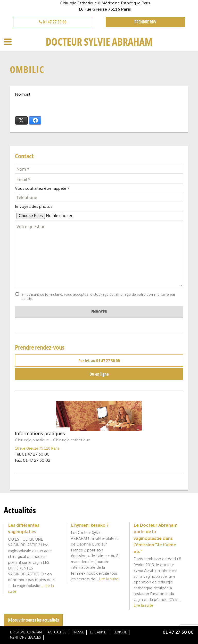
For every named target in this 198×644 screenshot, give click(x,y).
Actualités (57, 632)
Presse (78, 632)
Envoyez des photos (34, 206)
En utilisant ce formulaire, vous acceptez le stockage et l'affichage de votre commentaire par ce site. (98, 297)
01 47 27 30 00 (53, 22)
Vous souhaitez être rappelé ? (42, 188)
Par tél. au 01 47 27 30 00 (99, 361)
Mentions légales (26, 637)
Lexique (120, 632)
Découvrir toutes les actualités (33, 620)
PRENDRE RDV (145, 22)
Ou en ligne (99, 374)
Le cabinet (99, 632)
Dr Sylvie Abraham (26, 632)
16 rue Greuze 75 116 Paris (37, 448)
